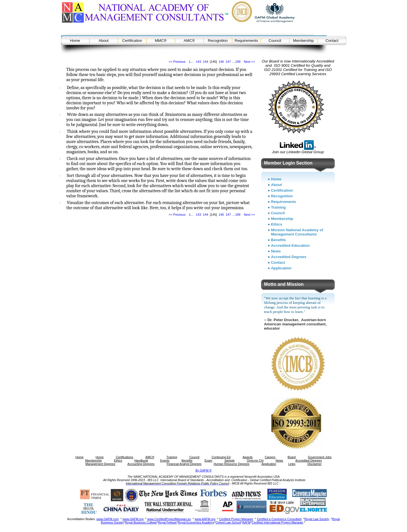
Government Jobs (320, 457)
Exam (208, 460)
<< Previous (177, 62)
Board (292, 457)
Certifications (125, 457)
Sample (230, 460)
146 (221, 62)
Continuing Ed (221, 457)
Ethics (277, 224)
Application (281, 268)
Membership (303, 41)
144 (206, 62)
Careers (270, 457)
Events (165, 460)
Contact (332, 41)
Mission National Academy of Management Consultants (297, 232)
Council (275, 41)
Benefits (279, 240)
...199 (237, 62)
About (104, 41)
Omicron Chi (255, 460)
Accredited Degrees (289, 257)
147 (228, 62)
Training (278, 207)
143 (199, 62)
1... (191, 62)
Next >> (249, 62)
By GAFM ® (204, 470)
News (276, 251)
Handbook (141, 460)
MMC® (161, 41)
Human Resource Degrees (231, 464)
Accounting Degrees (141, 464)
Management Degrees (100, 464)
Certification (132, 41)
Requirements (246, 41)
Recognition (218, 41)
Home (75, 41)
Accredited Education (290, 246)
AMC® (189, 41)
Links (292, 464)
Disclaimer (315, 464)
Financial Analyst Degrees (184, 464)
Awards (247, 457)
